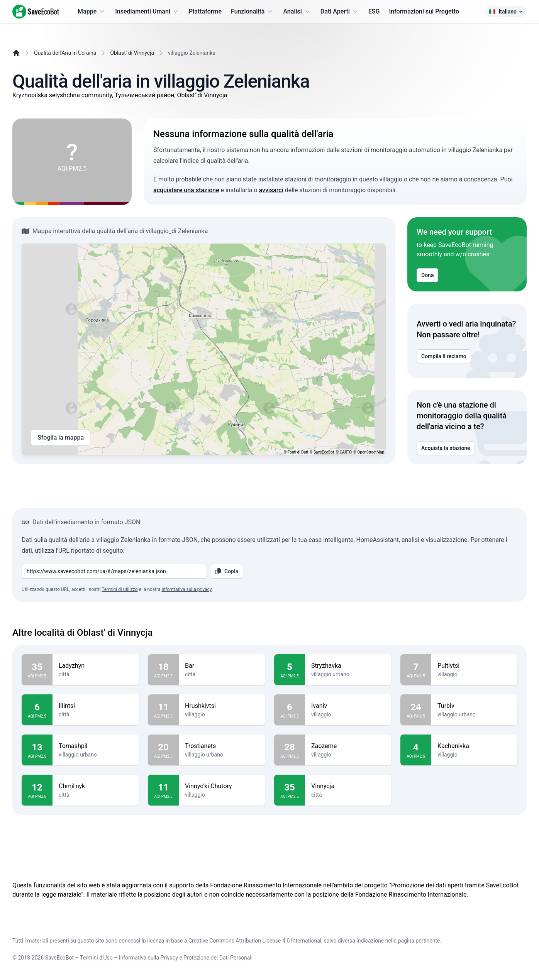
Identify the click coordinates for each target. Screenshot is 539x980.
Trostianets (222, 746)
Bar (222, 666)
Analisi (297, 12)
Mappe (92, 12)
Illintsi (96, 706)
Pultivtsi (474, 666)
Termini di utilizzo (120, 589)
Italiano (506, 12)
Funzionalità (252, 12)
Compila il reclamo (444, 356)
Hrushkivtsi (222, 706)
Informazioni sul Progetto (424, 11)
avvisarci (271, 190)
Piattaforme (205, 11)
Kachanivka (474, 746)
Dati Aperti (340, 12)
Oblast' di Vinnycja (132, 53)
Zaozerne (348, 746)
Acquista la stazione (446, 448)
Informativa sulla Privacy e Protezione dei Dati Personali (186, 958)
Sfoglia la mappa (61, 438)
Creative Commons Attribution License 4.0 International (255, 941)
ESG (374, 11)
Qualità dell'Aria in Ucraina (65, 53)
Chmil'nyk (96, 786)
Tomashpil (96, 746)
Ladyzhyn (96, 666)
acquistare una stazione (186, 190)
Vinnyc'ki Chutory (222, 786)
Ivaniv (348, 706)
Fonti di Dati (298, 452)
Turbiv (474, 706)
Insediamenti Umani (147, 12)
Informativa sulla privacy (186, 589)
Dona (427, 275)
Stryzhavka (348, 666)
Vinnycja (348, 786)
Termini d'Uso (96, 958)
